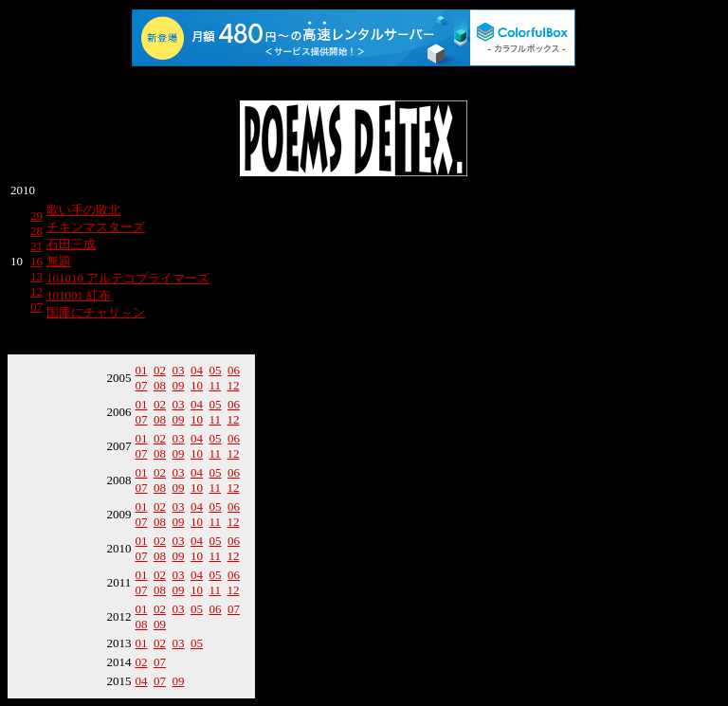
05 (216, 370)
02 (160, 370)
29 (36, 216)
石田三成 (71, 244)
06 (234, 370)
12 (36, 291)
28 (36, 231)
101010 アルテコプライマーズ (128, 278)
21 (36, 246)
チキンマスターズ (96, 227)
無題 (59, 261)
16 (36, 261)
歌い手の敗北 (83, 210)
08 (160, 385)
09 (179, 385)
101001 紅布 (79, 295)
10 (197, 385)
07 (36, 307)
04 (197, 370)
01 (142, 370)
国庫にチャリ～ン (96, 312)
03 (179, 370)
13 (36, 276)
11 (216, 385)
